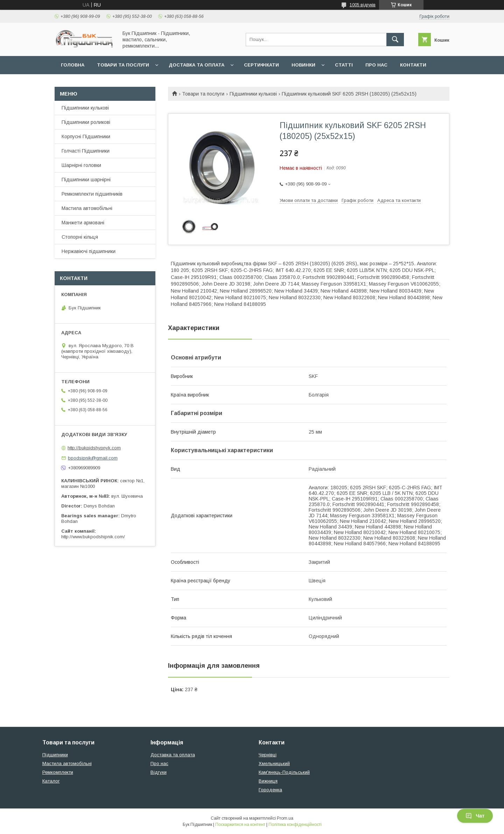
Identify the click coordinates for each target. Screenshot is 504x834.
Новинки (303, 65)
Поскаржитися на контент (240, 825)
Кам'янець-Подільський (284, 772)
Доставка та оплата (197, 65)
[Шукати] (395, 40)
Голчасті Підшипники (86, 151)
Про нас (376, 65)
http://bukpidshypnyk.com (94, 448)
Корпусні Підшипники (86, 136)
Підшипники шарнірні (86, 180)
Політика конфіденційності (295, 825)
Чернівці (268, 755)
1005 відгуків (363, 5)
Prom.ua (285, 818)
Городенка (270, 790)
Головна (73, 65)
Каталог (51, 781)
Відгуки (159, 772)
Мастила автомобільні (87, 208)
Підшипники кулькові (253, 94)
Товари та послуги (123, 65)
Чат (475, 816)
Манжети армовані (83, 223)
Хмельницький (274, 763)
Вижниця (268, 781)
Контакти (413, 65)
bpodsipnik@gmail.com (93, 458)
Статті (344, 65)
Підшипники (55, 755)
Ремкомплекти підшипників (92, 194)
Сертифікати (261, 65)
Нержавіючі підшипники (89, 251)
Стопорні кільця (80, 237)
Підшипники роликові (86, 122)
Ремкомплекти (58, 772)
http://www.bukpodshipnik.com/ (93, 537)
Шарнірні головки (81, 165)
